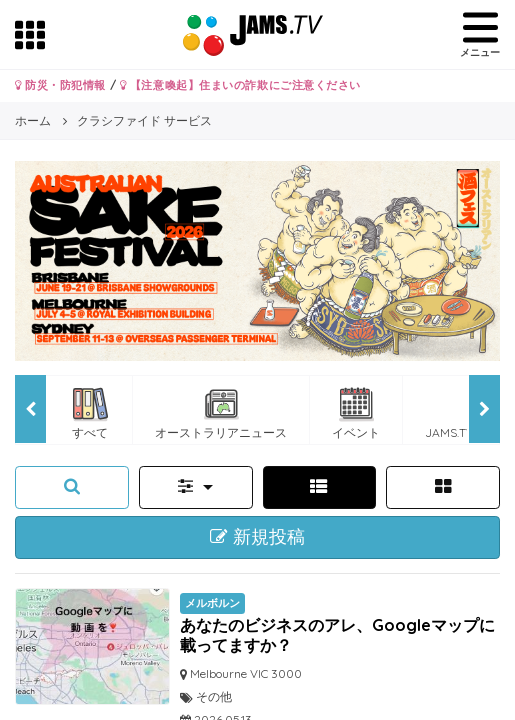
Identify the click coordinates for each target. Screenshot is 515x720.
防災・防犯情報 (60, 85)
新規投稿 (257, 537)
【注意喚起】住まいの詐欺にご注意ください (240, 85)
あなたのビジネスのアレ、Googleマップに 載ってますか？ (337, 634)
